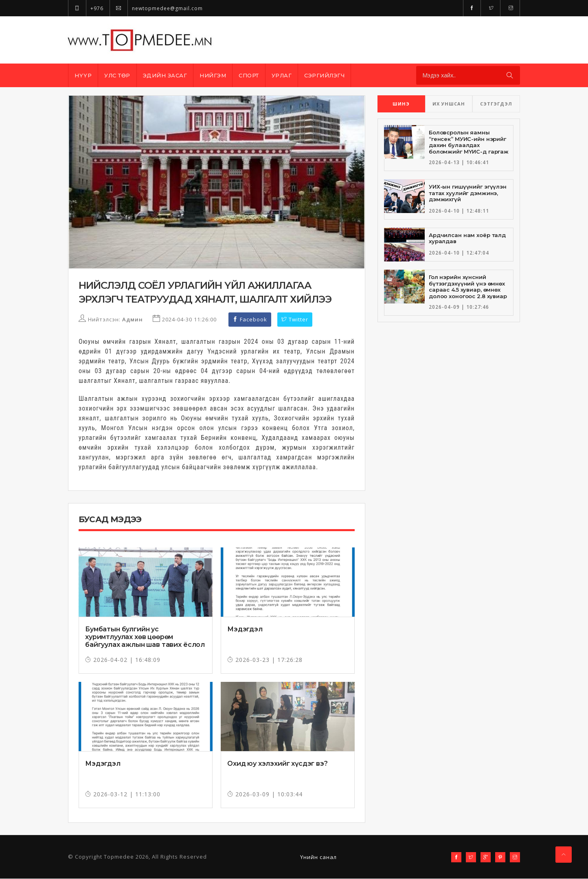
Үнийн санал (318, 857)
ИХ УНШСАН (449, 104)
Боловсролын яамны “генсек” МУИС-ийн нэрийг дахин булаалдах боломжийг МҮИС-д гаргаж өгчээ (469, 145)
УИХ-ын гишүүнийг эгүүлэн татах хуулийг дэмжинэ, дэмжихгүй (468, 193)
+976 (86, 8)
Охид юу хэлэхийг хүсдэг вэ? (278, 764)
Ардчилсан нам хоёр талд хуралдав (467, 238)
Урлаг (282, 75)
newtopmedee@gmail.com (156, 8)
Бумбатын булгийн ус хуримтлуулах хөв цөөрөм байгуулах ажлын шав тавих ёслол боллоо (145, 641)
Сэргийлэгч (324, 75)
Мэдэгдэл (245, 630)
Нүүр (83, 75)
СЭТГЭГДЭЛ (496, 104)
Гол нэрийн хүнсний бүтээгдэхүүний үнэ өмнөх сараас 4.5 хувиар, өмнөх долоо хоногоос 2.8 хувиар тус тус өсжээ (468, 290)
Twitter (295, 320)
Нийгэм (213, 75)
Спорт (249, 75)
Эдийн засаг (165, 75)
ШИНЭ (401, 104)
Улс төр (117, 75)
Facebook (250, 320)
